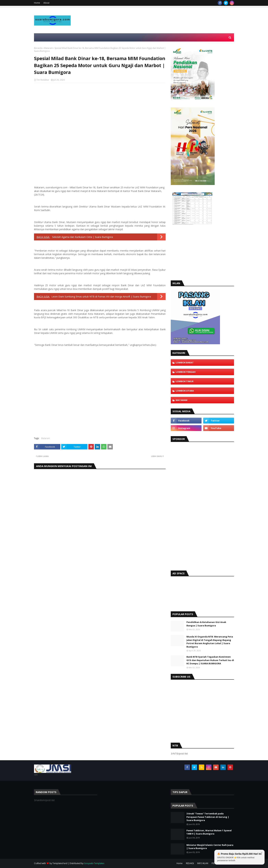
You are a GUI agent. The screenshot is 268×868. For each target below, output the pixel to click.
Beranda (38, 48)
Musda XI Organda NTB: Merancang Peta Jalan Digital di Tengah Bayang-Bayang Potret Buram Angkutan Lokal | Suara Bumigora (210, 642)
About (46, 3)
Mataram (48, 48)
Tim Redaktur (43, 80)
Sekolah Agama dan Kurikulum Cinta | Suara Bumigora (82, 237)
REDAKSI (190, 863)
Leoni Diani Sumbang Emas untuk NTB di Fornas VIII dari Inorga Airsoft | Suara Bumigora (101, 297)
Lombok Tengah (186, 372)
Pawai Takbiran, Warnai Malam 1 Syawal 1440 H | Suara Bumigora (209, 832)
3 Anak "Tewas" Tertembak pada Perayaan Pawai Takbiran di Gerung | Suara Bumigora (208, 817)
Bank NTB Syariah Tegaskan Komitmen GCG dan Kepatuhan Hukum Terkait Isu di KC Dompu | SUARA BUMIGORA (210, 660)
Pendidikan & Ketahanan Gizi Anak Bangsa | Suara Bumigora (206, 624)
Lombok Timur (185, 381)
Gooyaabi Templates (94, 863)
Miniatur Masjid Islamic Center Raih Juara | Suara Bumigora (210, 847)
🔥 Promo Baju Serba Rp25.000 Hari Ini (239, 857)
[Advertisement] (172, 29)
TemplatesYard (60, 863)
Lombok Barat (185, 363)
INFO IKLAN (203, 863)
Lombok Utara (185, 391)
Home (37, 3)
